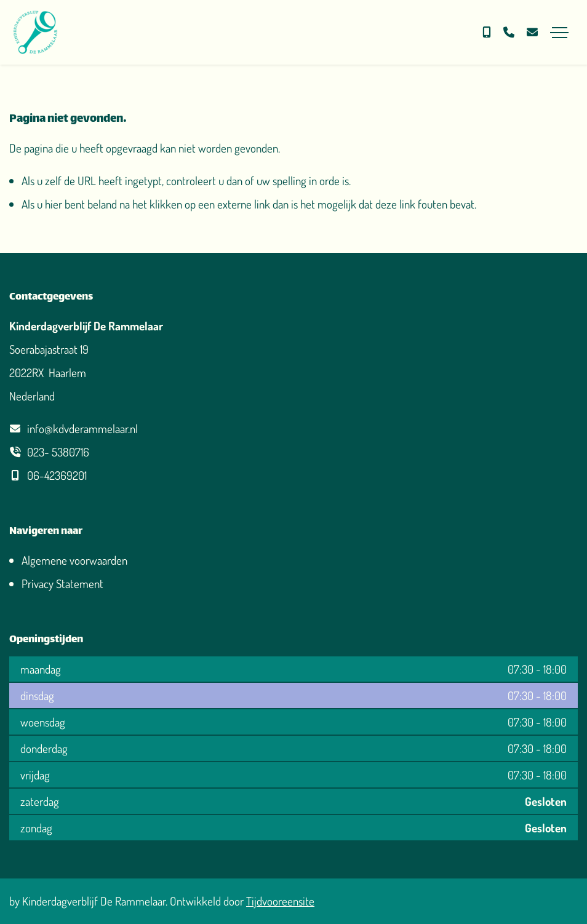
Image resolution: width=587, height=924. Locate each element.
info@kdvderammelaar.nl (82, 428)
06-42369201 (57, 475)
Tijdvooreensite (280, 901)
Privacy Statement (62, 583)
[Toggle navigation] (559, 33)
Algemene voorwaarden (74, 560)
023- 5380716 (58, 452)
